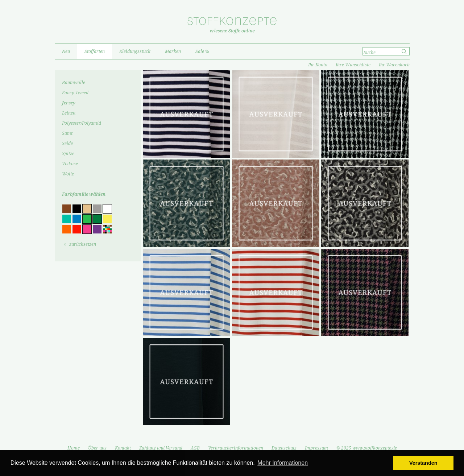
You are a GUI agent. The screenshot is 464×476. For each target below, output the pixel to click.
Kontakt (123, 448)
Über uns (97, 448)
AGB (195, 448)
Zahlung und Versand (161, 448)
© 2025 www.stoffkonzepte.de (367, 448)
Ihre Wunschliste (353, 65)
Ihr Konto (318, 65)
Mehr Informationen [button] (283, 463)
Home (74, 448)
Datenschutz (284, 448)
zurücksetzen (83, 244)
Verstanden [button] (423, 463)
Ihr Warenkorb (394, 65)
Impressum (316, 448)
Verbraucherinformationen (236, 448)
